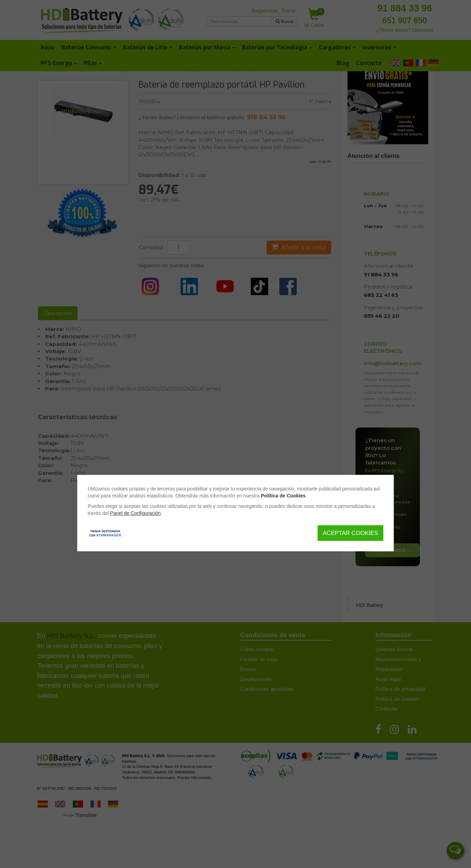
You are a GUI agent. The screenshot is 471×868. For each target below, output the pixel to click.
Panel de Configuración (136, 513)
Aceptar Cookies (350, 533)
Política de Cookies (283, 496)
